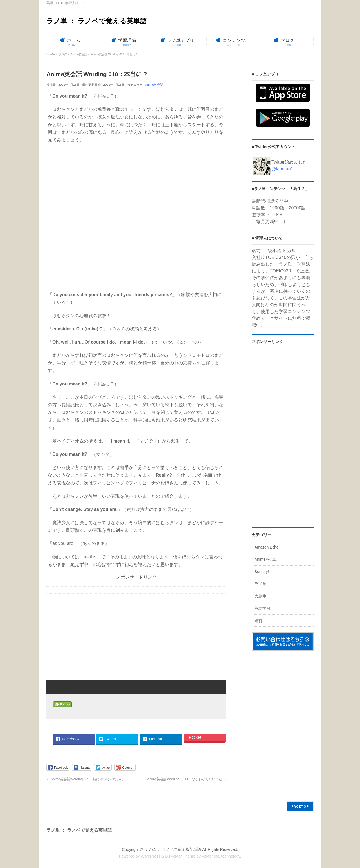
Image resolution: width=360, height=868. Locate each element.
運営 (258, 621)
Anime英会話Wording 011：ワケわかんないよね (187, 779)
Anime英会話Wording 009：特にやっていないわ (85, 779)
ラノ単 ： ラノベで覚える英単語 (97, 21)
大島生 (260, 596)
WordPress (151, 856)
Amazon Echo (266, 547)
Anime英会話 (154, 85)
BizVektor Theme (180, 856)
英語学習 (262, 608)
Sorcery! (262, 572)
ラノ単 (260, 584)
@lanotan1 (282, 169)
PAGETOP (300, 806)
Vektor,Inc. (211, 856)
